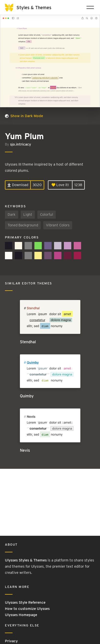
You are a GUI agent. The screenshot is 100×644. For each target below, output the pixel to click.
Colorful (47, 215)
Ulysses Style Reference (25, 602)
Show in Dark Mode (24, 116)
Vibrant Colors (58, 225)
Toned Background (23, 225)
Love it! (60, 185)
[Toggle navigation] (90, 7)
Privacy (11, 641)
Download (18, 185)
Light (28, 215)
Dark (12, 215)
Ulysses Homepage (21, 615)
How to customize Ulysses (27, 609)
